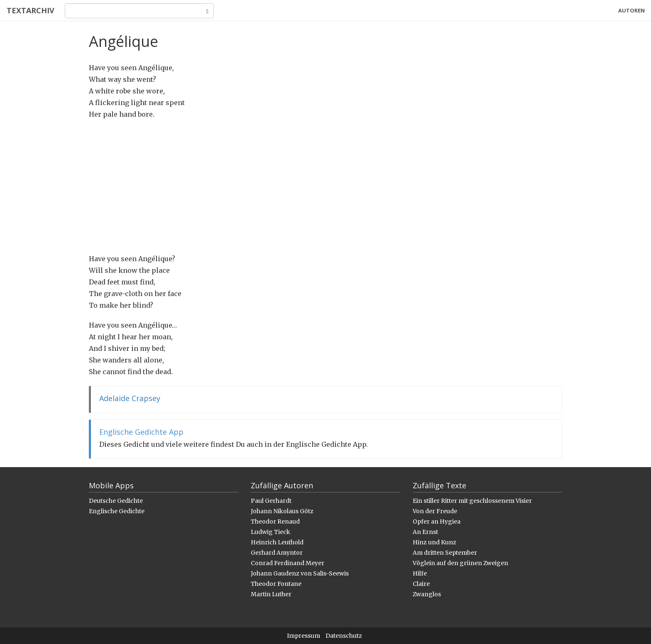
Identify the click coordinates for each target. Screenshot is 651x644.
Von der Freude (435, 511)
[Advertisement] (325, 186)
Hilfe (420, 573)
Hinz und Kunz (434, 542)
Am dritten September (445, 553)
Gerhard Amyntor (277, 553)
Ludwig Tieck (270, 532)
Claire (421, 584)
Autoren (631, 10)
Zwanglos (427, 594)
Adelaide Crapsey (130, 398)
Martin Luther (271, 594)
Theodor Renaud (275, 522)
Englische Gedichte (117, 511)
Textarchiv (30, 10)
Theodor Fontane (276, 584)
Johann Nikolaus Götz (282, 511)
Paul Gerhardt (271, 501)
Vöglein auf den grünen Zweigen (460, 563)
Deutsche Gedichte (116, 501)
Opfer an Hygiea (437, 522)
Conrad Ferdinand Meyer (288, 563)
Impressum (303, 636)
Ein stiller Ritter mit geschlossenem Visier (472, 501)
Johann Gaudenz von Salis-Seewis (300, 573)
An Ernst (425, 532)
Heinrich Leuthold (277, 542)
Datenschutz (344, 636)
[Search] (133, 11)
